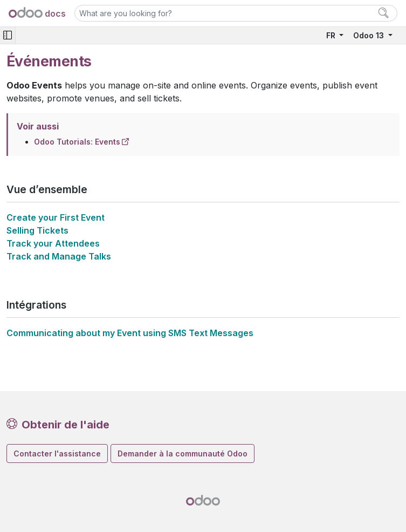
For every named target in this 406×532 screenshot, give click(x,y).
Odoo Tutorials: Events (77, 142)
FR (332, 35)
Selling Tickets (37, 230)
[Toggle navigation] (8, 35)
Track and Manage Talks (59, 256)
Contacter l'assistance (57, 453)
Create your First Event (56, 217)
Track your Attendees (53, 243)
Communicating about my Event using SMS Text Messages (130, 333)
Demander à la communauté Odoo (183, 453)
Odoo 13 (370, 35)
